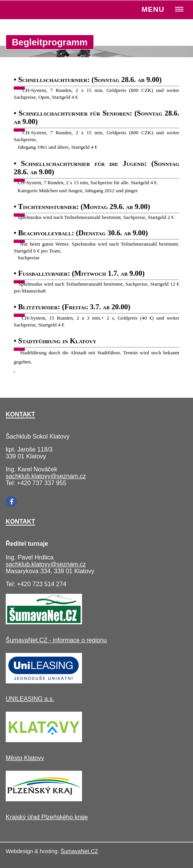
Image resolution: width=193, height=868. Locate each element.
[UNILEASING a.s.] (44, 681)
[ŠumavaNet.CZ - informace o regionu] (44, 622)
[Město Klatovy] (44, 740)
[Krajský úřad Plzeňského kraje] (44, 799)
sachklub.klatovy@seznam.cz (46, 476)
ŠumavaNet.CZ (79, 851)
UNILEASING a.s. (30, 699)
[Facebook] (11, 502)
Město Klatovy (25, 758)
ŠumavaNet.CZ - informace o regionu (56, 640)
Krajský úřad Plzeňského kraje (47, 817)
